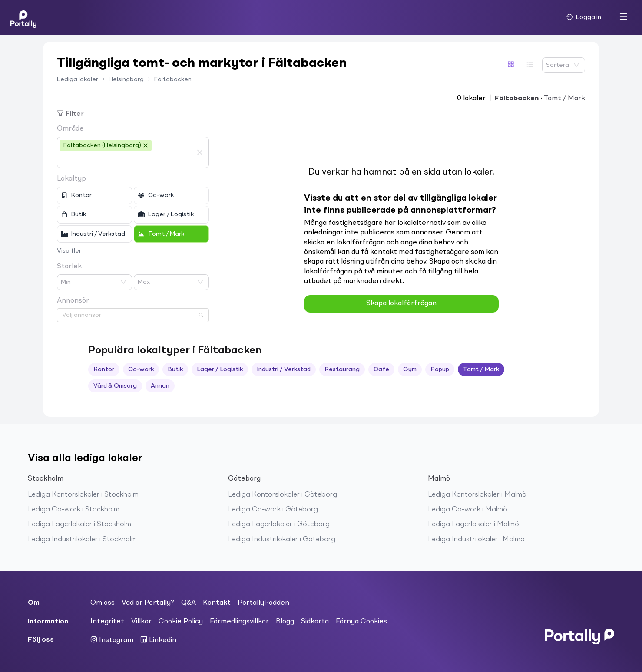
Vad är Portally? (148, 603)
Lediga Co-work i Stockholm (74, 510)
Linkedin (158, 640)
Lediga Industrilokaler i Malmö (476, 540)
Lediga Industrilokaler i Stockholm (82, 540)
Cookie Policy (181, 622)
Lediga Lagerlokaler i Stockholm (79, 524)
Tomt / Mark (481, 369)
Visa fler (69, 251)
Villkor (141, 622)
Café (381, 369)
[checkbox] (94, 195)
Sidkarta (315, 622)
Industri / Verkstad (284, 369)
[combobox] (126, 160)
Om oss (103, 603)
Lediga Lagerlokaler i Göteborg (279, 524)
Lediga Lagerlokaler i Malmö (473, 524)
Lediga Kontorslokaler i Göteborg (283, 495)
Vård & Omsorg (115, 386)
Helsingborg (126, 79)
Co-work (141, 369)
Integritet (107, 622)
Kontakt (217, 603)
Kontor (104, 369)
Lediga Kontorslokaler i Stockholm (83, 495)
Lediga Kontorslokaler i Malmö (477, 495)
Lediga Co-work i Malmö (468, 510)
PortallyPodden (263, 603)
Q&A (189, 603)
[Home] (23, 17)
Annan (160, 386)
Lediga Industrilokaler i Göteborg (282, 540)
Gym (410, 369)
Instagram (112, 640)
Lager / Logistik (220, 369)
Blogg (285, 622)
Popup (440, 369)
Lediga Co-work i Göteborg (273, 510)
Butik (175, 369)
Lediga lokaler (78, 79)
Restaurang (342, 369)
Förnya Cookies (361, 622)
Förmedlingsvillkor (239, 622)
